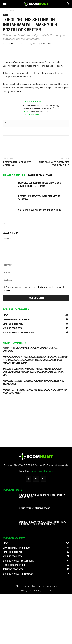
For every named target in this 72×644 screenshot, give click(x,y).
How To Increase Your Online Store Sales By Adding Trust (42, 546)
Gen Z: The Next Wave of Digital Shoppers (40, 259)
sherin (6, 419)
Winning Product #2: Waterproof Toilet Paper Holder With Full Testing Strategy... (43, 573)
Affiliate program (50, 636)
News (12, 10)
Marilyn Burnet (11, 407)
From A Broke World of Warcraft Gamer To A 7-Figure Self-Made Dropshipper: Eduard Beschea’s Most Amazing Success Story (35, 410)
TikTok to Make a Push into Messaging (17, 213)
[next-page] (9, 273)
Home (5, 10)
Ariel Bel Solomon (12, 44)
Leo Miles (8, 440)
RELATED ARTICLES (14, 225)
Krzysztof (8, 431)
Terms (26, 636)
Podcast (26, 161)
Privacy (18, 636)
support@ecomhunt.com (42, 521)
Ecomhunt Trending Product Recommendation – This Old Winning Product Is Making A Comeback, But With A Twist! (34, 422)
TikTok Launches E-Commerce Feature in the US (54, 213)
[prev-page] (5, 273)
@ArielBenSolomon (31, 164)
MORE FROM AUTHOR (40, 225)
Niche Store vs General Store (35, 558)
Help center (36, 636)
